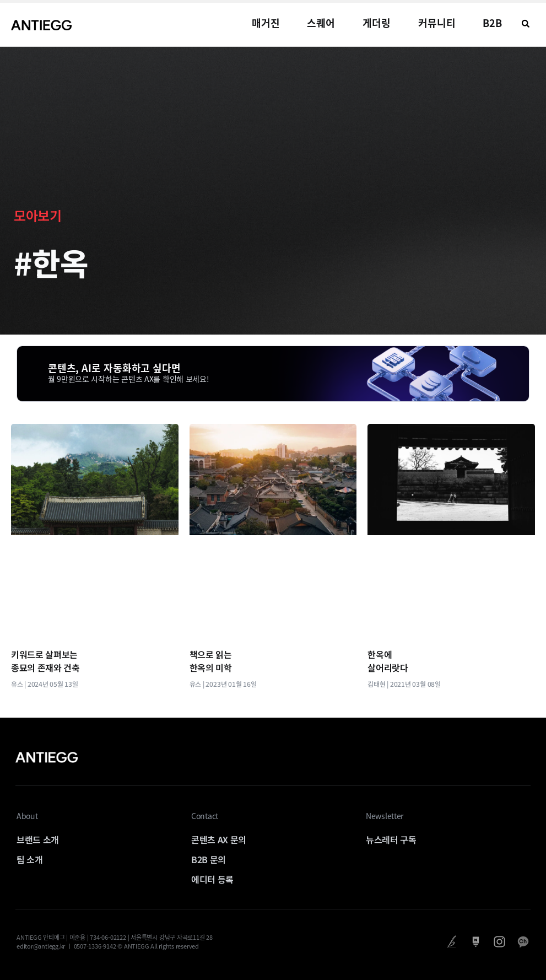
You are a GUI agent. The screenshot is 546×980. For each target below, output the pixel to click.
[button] (526, 24)
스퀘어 (321, 23)
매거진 (266, 23)
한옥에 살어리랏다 (388, 661)
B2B (492, 23)
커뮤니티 (437, 23)
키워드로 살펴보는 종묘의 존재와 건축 (45, 661)
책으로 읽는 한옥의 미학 (211, 661)
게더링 (377, 23)
